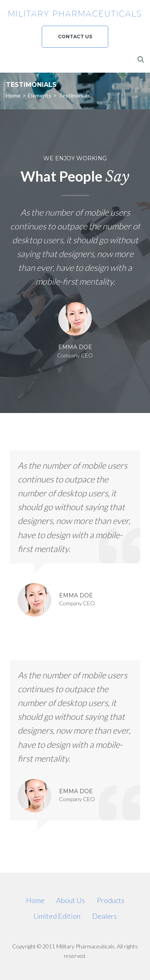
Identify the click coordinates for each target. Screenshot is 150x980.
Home (13, 95)
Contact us (75, 37)
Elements (40, 95)
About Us (71, 900)
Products (111, 900)
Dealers (105, 916)
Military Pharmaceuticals (75, 14)
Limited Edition (57, 916)
